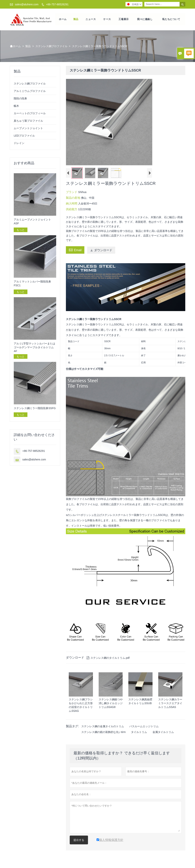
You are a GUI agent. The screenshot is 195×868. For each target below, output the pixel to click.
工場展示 (124, 20)
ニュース (91, 20)
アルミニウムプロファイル (30, 92)
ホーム (63, 20)
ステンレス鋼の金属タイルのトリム (103, 727)
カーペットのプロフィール (30, 114)
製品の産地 (73, 198)
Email (75, 250)
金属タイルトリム (163, 732)
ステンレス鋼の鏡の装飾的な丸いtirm (103, 732)
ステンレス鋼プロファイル (51, 47)
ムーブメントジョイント (28, 129)
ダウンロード (101, 251)
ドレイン (19, 144)
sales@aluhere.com (27, 4)
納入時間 (72, 204)
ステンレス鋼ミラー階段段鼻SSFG (35, 409)
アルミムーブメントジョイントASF (32, 222)
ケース (107, 20)
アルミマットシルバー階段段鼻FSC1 (32, 284)
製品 (76, 20)
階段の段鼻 (20, 99)
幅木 (16, 106)
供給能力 (72, 210)
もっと (21, 230)
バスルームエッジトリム (144, 727)
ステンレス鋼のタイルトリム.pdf (108, 658)
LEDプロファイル (24, 136)
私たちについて (171, 20)
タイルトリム (139, 732)
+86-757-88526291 (57, 4)
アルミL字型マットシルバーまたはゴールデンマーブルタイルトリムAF (34, 348)
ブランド (72, 193)
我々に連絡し (145, 20)
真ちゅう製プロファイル (28, 121)
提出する (79, 840)
